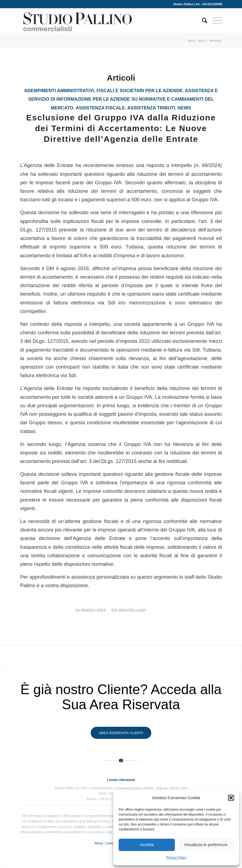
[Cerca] (202, 21)
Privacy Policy (176, 858)
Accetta (147, 845)
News (184, 108)
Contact (111, 843)
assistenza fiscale (100, 108)
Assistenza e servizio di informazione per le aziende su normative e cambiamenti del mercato (123, 99)
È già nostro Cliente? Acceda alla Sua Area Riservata (121, 697)
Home (202, 41)
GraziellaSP (132, 610)
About (99, 843)
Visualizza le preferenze (206, 845)
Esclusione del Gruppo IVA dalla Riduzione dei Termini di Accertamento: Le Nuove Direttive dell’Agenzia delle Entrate (121, 128)
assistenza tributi (151, 108)
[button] (231, 798)
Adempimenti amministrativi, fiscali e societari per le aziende (103, 91)
